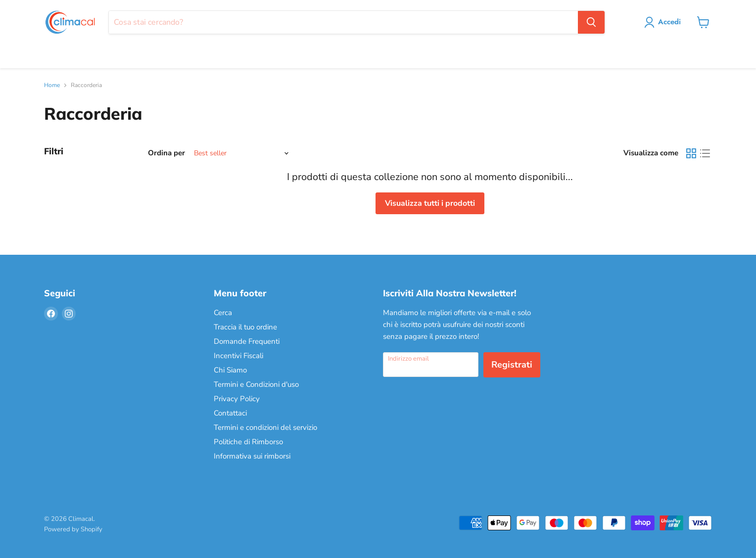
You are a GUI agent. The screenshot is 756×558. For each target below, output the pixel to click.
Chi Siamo (230, 370)
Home (52, 86)
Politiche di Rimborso (248, 442)
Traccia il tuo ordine (245, 327)
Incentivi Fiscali (238, 356)
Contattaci (230, 413)
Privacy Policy (237, 399)
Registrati (512, 365)
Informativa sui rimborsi (252, 456)
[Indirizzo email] (431, 365)
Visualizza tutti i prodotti (430, 203)
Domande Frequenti (247, 341)
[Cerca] (343, 22)
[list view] (705, 153)
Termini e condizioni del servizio (265, 427)
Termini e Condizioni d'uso (256, 384)
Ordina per (166, 153)
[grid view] (691, 153)
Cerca (223, 313)
